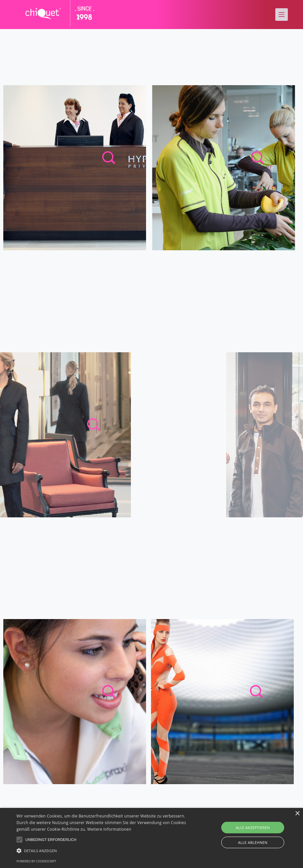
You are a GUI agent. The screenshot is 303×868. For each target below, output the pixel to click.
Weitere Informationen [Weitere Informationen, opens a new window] (109, 829)
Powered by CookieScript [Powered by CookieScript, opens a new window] (36, 861)
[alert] (151, 838)
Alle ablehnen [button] (253, 842)
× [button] (297, 814)
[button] (19, 840)
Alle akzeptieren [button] (253, 828)
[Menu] (282, 15)
